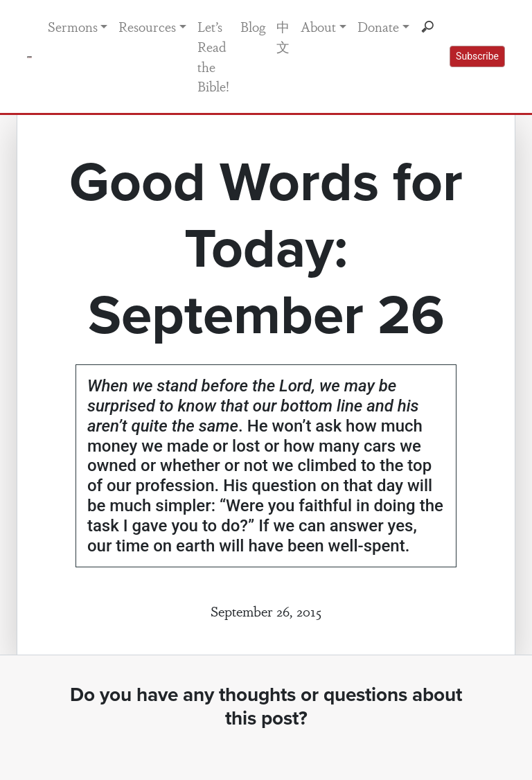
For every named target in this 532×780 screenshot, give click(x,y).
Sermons (73, 26)
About (318, 26)
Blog (253, 26)
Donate (378, 26)
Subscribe (477, 56)
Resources (147, 26)
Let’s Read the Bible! (213, 56)
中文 (283, 36)
